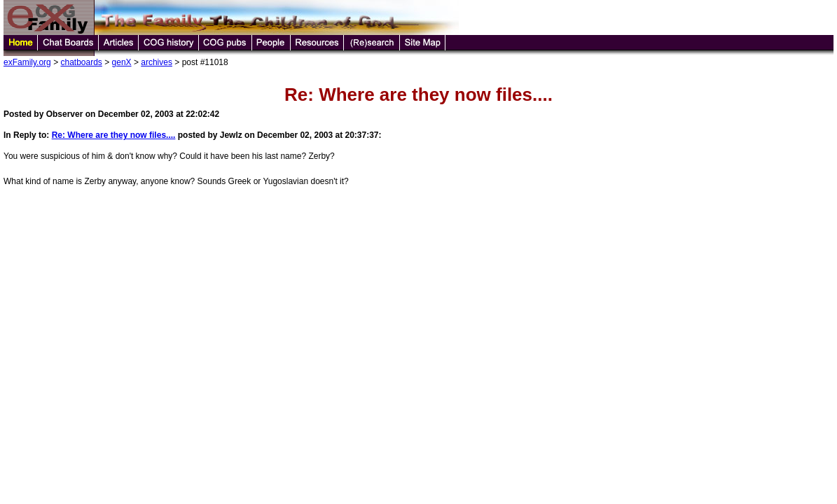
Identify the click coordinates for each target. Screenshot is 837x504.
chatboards (81, 62)
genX (122, 62)
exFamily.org (27, 62)
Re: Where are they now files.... (114, 135)
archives (157, 62)
